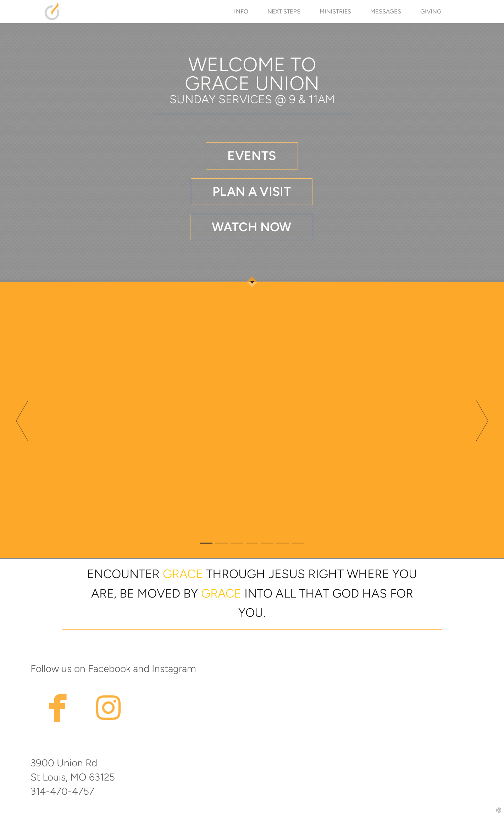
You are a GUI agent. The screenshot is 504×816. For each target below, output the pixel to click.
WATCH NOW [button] (251, 227)
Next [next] (482, 420)
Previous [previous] (22, 420)
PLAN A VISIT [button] (252, 191)
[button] (252, 156)
